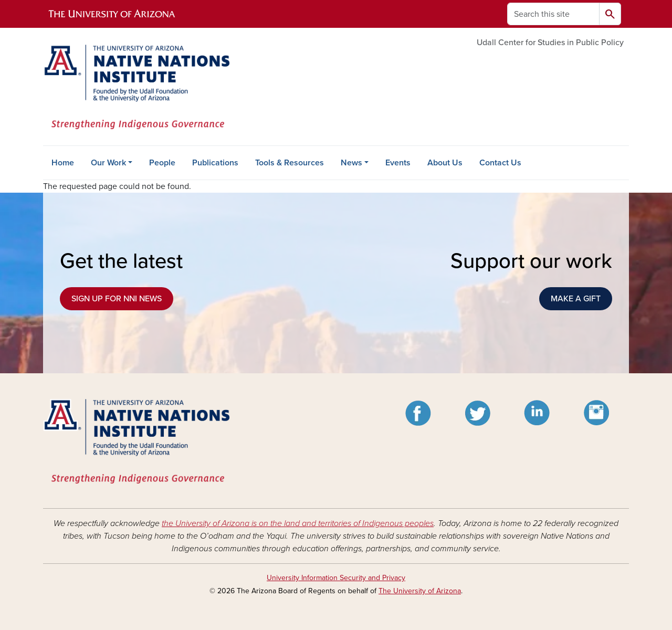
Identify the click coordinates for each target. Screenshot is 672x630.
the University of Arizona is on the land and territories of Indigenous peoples (298, 523)
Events (398, 163)
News (351, 163)
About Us (445, 163)
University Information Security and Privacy (336, 578)
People (162, 163)
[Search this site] (553, 14)
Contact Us (500, 163)
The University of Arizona (420, 591)
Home (63, 163)
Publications (215, 163)
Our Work (108, 163)
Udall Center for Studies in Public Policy (550, 43)
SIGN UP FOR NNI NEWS (117, 299)
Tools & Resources (290, 163)
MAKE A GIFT (576, 299)
